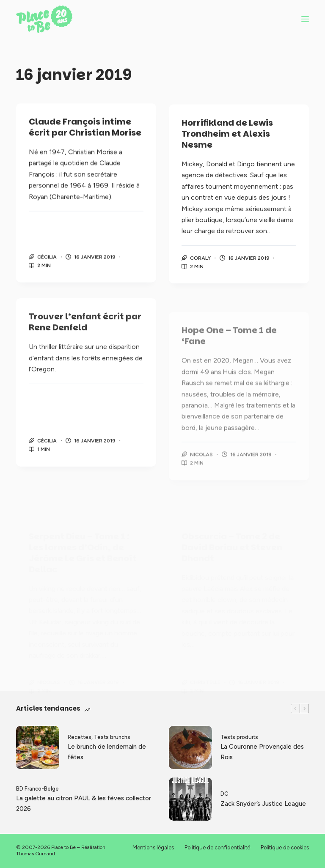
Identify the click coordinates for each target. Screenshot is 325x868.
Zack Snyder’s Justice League (263, 804)
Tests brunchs (112, 737)
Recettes (80, 737)
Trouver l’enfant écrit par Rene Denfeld (85, 328)
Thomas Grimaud (36, 854)
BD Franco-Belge (37, 789)
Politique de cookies (285, 847)
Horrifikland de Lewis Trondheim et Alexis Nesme (227, 136)
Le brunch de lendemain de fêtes (107, 752)
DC (224, 794)
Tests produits (239, 737)
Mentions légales (153, 847)
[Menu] (305, 19)
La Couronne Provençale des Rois (262, 752)
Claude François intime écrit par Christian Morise (85, 128)
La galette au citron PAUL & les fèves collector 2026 (84, 803)
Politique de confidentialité (217, 847)
